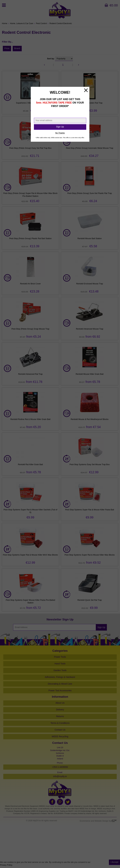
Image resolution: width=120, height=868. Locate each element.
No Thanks (60, 133)
